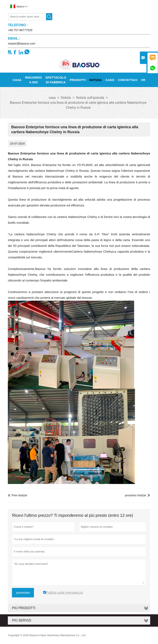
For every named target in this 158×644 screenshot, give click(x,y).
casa (52, 98)
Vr (143, 80)
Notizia (95, 80)
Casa (17, 80)
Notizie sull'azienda (90, 98)
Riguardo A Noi (34, 80)
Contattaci (128, 80)
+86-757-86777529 (20, 30)
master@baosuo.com (21, 44)
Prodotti (78, 80)
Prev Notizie (17, 495)
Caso (110, 80)
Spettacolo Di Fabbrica (56, 80)
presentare (23, 593)
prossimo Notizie (135, 495)
